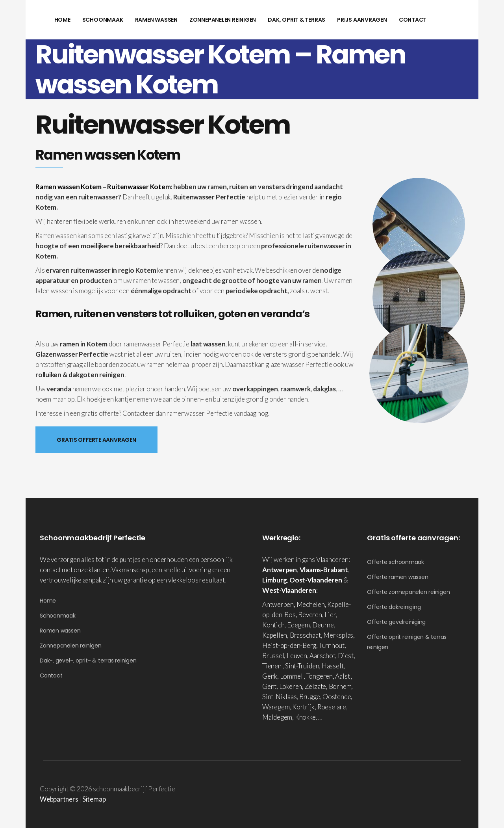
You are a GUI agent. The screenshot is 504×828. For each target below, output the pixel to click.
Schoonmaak (58, 616)
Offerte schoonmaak (396, 562)
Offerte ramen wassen (398, 577)
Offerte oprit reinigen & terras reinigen (407, 642)
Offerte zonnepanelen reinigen (409, 592)
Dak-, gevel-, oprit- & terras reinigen (88, 661)
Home (48, 601)
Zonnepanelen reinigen (70, 646)
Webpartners (59, 799)
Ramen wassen (60, 631)
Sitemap (94, 799)
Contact (51, 675)
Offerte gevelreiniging (396, 622)
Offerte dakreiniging (394, 607)
